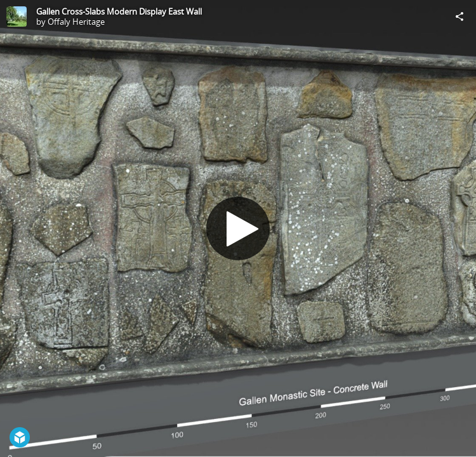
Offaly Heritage (76, 22)
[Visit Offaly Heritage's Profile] (17, 17)
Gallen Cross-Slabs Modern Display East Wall (119, 11)
